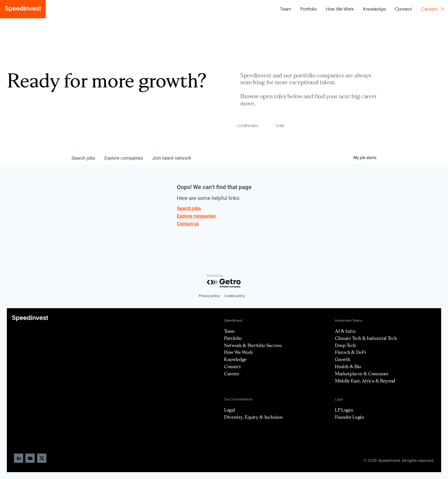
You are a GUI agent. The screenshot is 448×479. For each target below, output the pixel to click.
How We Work (340, 9)
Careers (232, 374)
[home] (23, 9)
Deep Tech (345, 345)
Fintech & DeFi (350, 352)
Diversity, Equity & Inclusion (253, 417)
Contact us (188, 224)
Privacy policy (209, 296)
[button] (309, 9)
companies (124, 158)
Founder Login (349, 417)
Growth (343, 359)
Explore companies (196, 216)
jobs (83, 158)
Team (286, 9)
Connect (403, 9)
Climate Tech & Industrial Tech (366, 338)
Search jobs (189, 208)
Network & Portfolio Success (253, 345)
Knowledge (374, 9)
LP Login (344, 410)
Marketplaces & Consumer (362, 374)
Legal (229, 410)
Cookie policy (235, 296)
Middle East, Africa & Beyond (365, 381)
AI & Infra (345, 331)
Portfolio (233, 338)
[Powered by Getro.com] (224, 281)
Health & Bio (348, 366)
